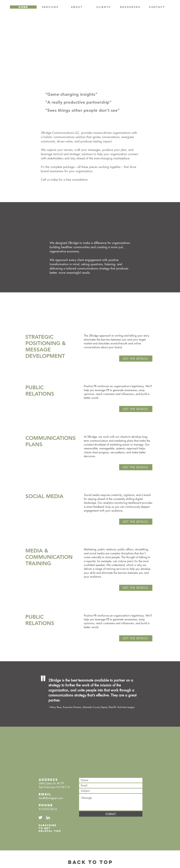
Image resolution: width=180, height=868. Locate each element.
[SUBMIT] (111, 814)
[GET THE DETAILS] (136, 359)
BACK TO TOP (90, 862)
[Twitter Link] (40, 818)
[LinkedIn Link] (48, 818)
